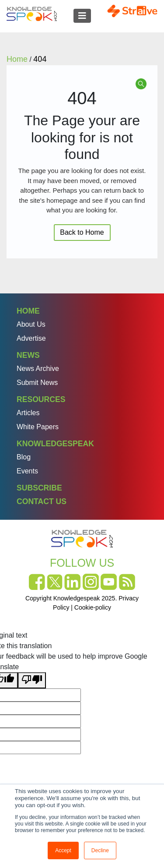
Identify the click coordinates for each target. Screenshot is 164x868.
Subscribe (39, 488)
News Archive (38, 369)
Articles (28, 413)
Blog (24, 457)
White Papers (38, 427)
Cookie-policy (93, 607)
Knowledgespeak (55, 444)
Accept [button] (63, 850)
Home (28, 311)
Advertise (31, 338)
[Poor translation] (32, 680)
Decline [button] (100, 850)
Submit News (37, 383)
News (28, 355)
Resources (41, 399)
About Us (31, 324)
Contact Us (42, 501)
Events (27, 471)
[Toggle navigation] (82, 16)
